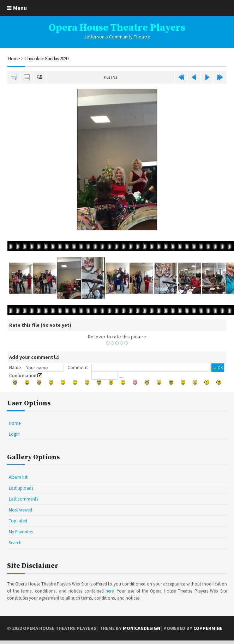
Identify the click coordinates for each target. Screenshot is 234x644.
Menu (20, 8)
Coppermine (208, 628)
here (110, 591)
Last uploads (21, 488)
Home (14, 59)
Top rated (18, 521)
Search (15, 543)
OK (218, 368)
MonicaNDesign (142, 628)
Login (14, 434)
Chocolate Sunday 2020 (46, 59)
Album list (18, 477)
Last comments (23, 499)
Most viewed (20, 510)
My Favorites (21, 532)
